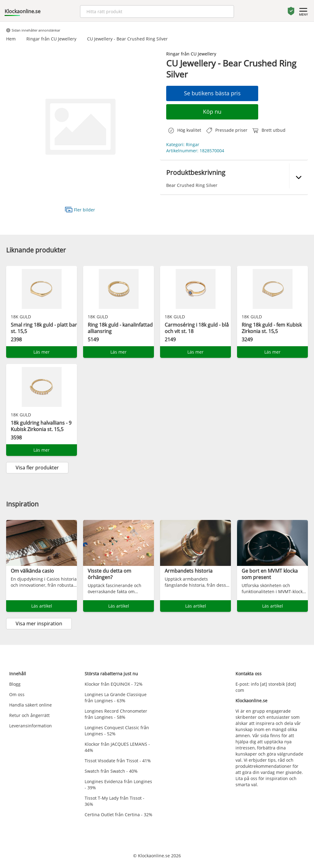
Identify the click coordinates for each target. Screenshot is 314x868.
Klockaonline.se (23, 11)
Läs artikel (42, 606)
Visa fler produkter (37, 468)
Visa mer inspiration (39, 624)
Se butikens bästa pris (212, 93)
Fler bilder (80, 209)
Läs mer (42, 352)
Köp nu (212, 112)
